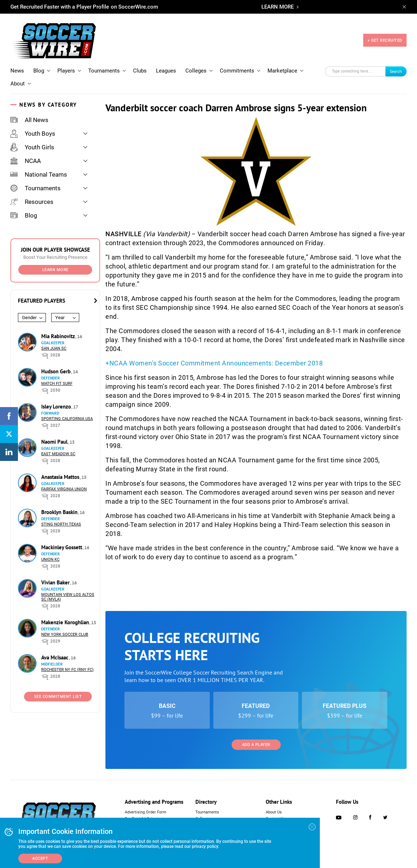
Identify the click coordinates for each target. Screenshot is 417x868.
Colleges (196, 71)
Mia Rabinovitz (59, 336)
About (18, 84)
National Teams (39, 174)
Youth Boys (33, 134)
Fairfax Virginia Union (64, 489)
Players (66, 71)
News (17, 71)
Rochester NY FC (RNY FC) (67, 670)
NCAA (26, 161)
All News (29, 120)
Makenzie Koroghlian (66, 622)
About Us (274, 812)
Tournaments (104, 71)
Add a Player (256, 745)
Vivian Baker (56, 582)
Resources (32, 202)
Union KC (50, 559)
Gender (29, 318)
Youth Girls (32, 147)
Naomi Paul (55, 442)
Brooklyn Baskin (60, 512)
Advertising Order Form (146, 812)
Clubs (140, 71)
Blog (39, 71)
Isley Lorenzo (57, 407)
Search (396, 71)
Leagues (166, 71)
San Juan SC (54, 348)
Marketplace (282, 71)
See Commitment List (58, 697)
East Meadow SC (58, 454)
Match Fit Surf (57, 384)
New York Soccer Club (65, 634)
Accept (40, 858)
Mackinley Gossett (62, 547)
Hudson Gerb (57, 371)
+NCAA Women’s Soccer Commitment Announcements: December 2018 (214, 363)
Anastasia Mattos (61, 477)
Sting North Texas (61, 524)
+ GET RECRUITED (385, 40)
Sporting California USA (67, 419)
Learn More (55, 270)
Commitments (237, 71)
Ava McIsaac (56, 657)
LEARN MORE (278, 7)
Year (60, 318)
